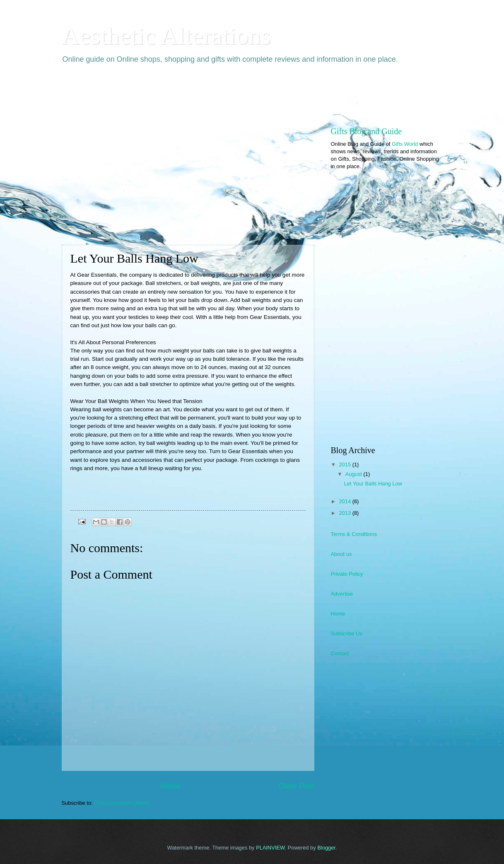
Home (170, 786)
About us (341, 554)
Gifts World (405, 144)
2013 (345, 513)
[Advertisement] (212, 94)
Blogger (326, 848)
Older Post (296, 786)
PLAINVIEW (270, 848)
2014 (345, 501)
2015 (345, 465)
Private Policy (347, 574)
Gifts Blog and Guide (367, 131)
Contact (340, 653)
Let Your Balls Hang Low (373, 484)
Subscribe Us (347, 634)
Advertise (342, 594)
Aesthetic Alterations (166, 36)
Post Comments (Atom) (122, 803)
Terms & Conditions (354, 534)
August (354, 474)
